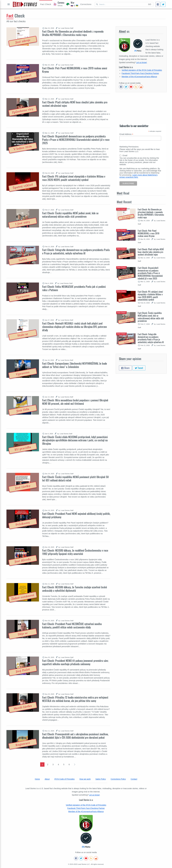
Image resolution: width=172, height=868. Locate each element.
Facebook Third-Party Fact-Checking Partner (140, 73)
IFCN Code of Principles (64, 779)
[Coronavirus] (59, 4)
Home (37, 779)
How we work (85, 779)
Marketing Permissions (129, 147)
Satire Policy (101, 779)
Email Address (126, 134)
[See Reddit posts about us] (141, 87)
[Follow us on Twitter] (126, 87)
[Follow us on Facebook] (121, 87)
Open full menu (9, 4)
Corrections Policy (118, 779)
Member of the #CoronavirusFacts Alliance (139, 77)
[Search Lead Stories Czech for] (120, 4)
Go (150, 4)
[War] (72, 4)
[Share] (158, 4)
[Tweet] (163, 4)
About (47, 779)
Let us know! (142, 62)
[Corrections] (86, 4)
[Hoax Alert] (46, 4)
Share (125, 368)
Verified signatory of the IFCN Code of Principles (142, 70)
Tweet (139, 368)
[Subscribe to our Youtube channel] (131, 87)
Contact (134, 779)
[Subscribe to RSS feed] (136, 87)
